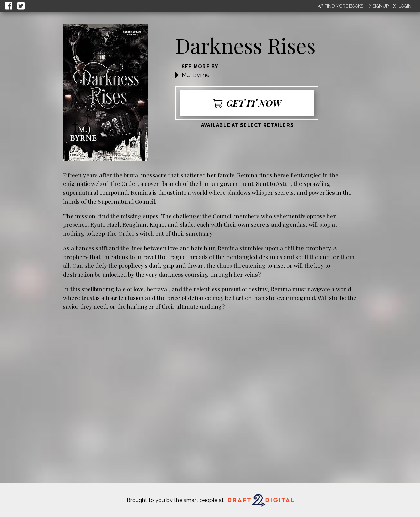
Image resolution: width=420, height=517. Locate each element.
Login (402, 6)
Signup (378, 6)
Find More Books (341, 6)
